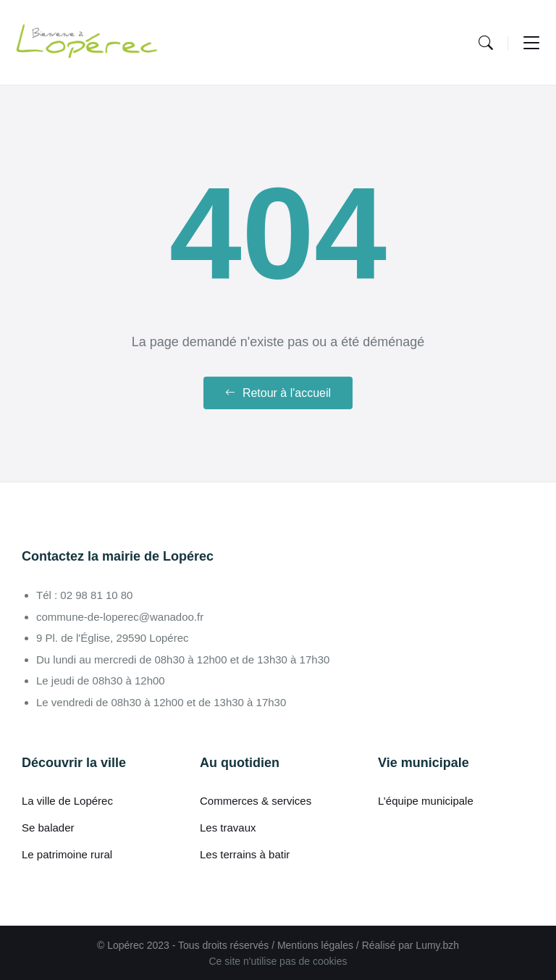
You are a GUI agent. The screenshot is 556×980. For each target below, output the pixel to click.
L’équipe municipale (426, 801)
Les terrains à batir (245, 854)
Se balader (48, 828)
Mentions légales (315, 945)
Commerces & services (256, 801)
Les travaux (228, 828)
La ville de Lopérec (67, 801)
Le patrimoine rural (67, 854)
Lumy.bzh (437, 945)
